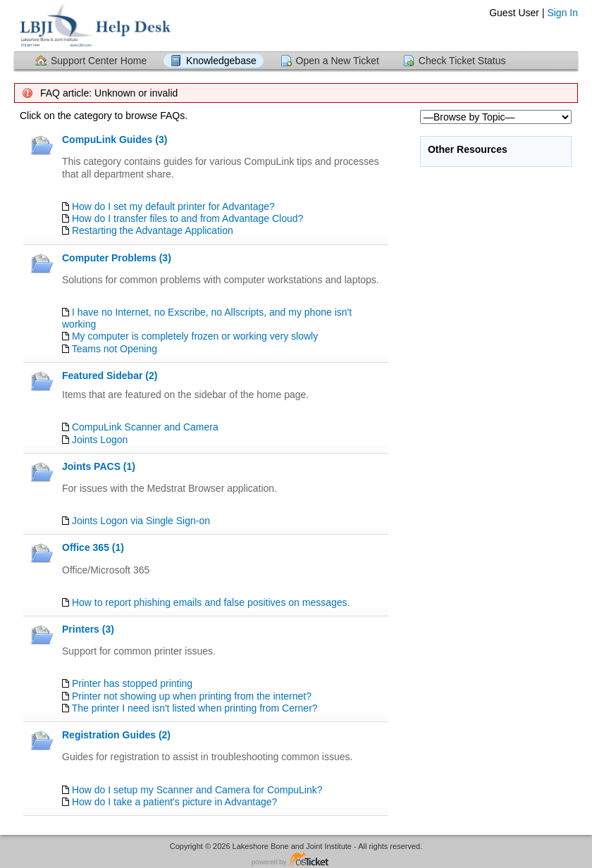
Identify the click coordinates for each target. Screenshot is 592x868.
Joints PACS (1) (99, 466)
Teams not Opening (115, 349)
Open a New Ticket (338, 61)
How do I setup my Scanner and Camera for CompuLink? (197, 790)
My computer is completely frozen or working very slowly (195, 336)
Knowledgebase (221, 61)
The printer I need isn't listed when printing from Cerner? (195, 708)
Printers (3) (88, 629)
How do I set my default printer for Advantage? (173, 206)
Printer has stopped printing (132, 683)
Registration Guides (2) (116, 735)
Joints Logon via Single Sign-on (141, 521)
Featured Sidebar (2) (110, 376)
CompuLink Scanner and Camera (145, 427)
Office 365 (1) (93, 547)
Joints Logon (100, 440)
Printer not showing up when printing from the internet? (192, 696)
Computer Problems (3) (117, 258)
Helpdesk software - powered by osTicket (296, 860)
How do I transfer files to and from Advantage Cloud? (187, 218)
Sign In (562, 13)
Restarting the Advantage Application (153, 230)
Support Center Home (99, 61)
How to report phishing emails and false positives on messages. (211, 602)
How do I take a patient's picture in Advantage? (174, 802)
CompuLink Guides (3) (115, 139)
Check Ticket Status (462, 61)
